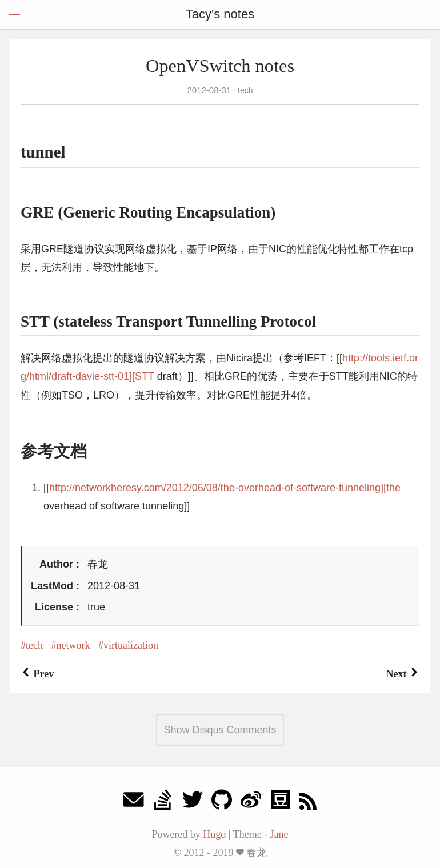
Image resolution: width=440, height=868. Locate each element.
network (73, 645)
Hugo (214, 834)
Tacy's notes (220, 14)
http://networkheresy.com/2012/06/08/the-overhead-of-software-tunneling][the (225, 488)
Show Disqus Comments (220, 730)
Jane (279, 834)
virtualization (131, 645)
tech (244, 90)
